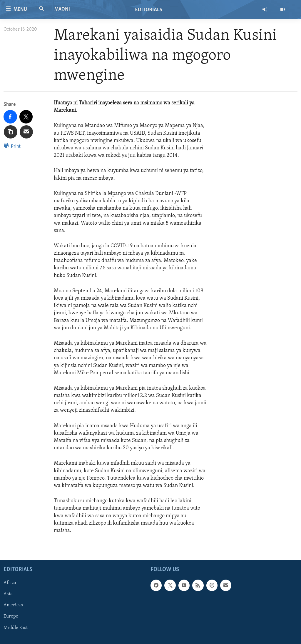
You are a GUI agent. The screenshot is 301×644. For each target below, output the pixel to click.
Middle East (16, 628)
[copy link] (11, 132)
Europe (11, 617)
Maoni (62, 9)
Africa (10, 583)
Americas (13, 605)
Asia (8, 594)
